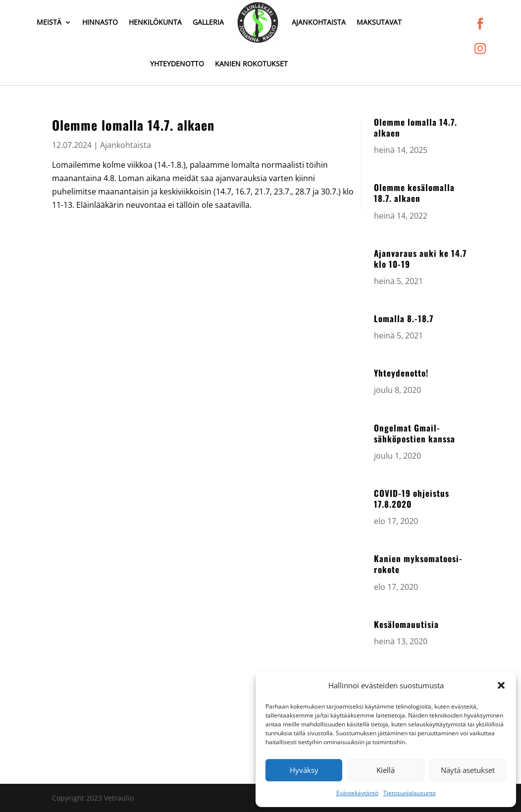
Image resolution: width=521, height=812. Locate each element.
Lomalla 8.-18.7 (404, 318)
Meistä (49, 22)
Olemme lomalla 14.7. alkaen (416, 127)
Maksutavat (379, 22)
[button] (501, 685)
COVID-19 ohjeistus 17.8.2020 (412, 499)
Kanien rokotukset (251, 64)
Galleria (208, 22)
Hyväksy (304, 770)
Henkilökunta (155, 22)
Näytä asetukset (468, 770)
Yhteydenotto (177, 64)
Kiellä (386, 770)
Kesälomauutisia (406, 624)
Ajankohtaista (319, 22)
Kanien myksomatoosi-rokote (418, 564)
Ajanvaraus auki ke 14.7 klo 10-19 (420, 259)
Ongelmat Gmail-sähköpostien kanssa (415, 433)
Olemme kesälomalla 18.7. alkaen (414, 193)
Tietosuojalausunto (410, 793)
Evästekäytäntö (357, 793)
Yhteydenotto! (401, 373)
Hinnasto (100, 22)
